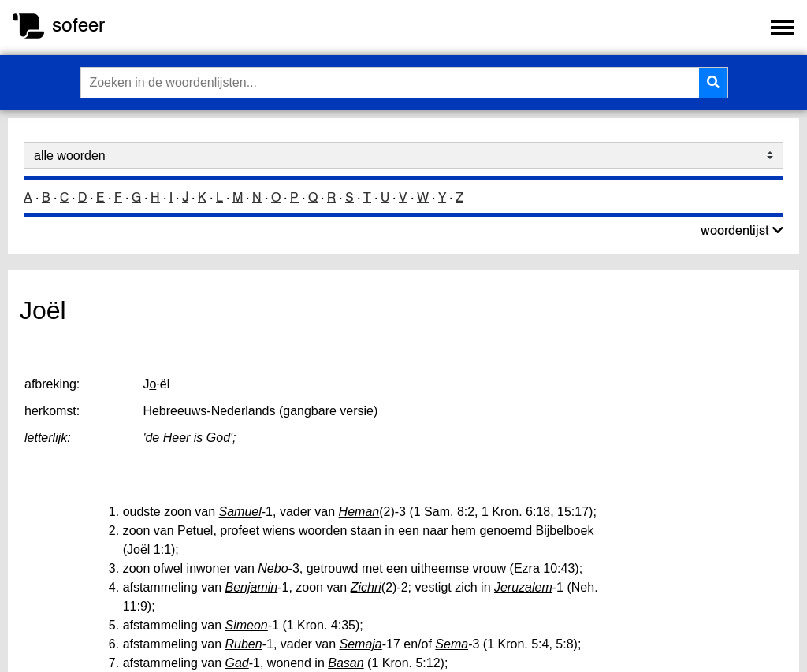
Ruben (244, 644)
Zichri (366, 587)
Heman (359, 512)
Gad (237, 663)
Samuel (240, 512)
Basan (346, 663)
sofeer (78, 25)
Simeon (247, 625)
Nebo (273, 568)
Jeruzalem (523, 587)
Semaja (360, 644)
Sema (452, 644)
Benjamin (252, 587)
